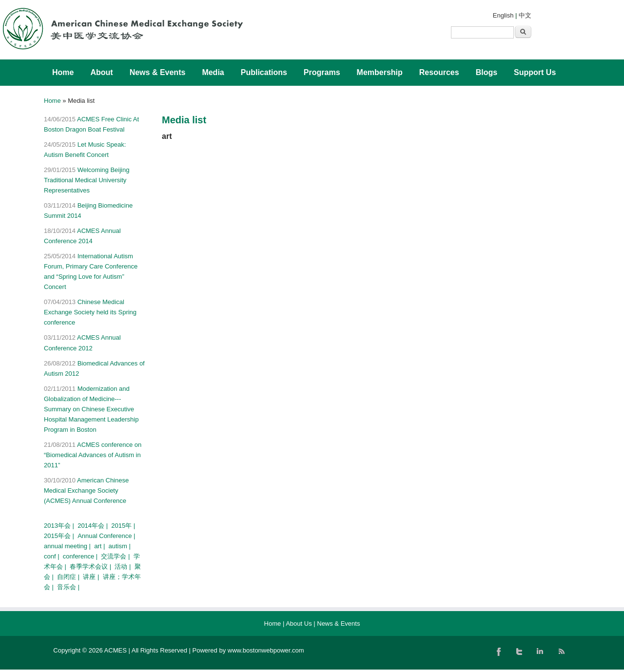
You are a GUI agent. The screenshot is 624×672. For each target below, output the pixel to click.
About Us (299, 624)
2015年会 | (60, 536)
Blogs (487, 72)
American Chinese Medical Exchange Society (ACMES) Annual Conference (86, 490)
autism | (121, 546)
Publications (264, 72)
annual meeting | (68, 546)
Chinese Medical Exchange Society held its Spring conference (90, 312)
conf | (52, 556)
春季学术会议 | (91, 566)
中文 (525, 15)
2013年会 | (60, 526)
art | (100, 546)
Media (213, 72)
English (503, 15)
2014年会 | (94, 526)
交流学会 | (116, 556)
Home (63, 72)
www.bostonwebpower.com (266, 650)
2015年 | (124, 526)
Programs (322, 72)
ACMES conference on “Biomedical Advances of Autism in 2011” (93, 455)
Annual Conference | (107, 536)
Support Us (535, 72)
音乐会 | (69, 587)
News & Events (158, 72)
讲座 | (92, 577)
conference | (81, 556)
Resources (439, 72)
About (101, 72)
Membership (380, 72)
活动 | (124, 566)
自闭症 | (69, 577)
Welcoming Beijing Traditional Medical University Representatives (87, 180)
